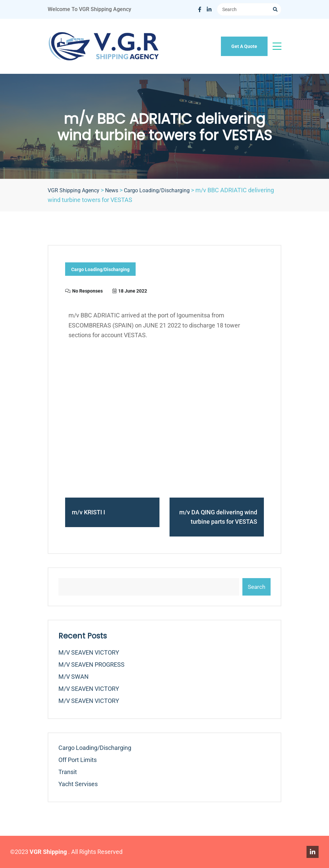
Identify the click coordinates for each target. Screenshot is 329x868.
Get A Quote (244, 46)
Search (256, 587)
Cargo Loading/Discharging (100, 269)
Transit (68, 772)
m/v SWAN (74, 677)
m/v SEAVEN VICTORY (89, 652)
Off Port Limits (78, 760)
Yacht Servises (78, 784)
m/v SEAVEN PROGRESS (91, 665)
